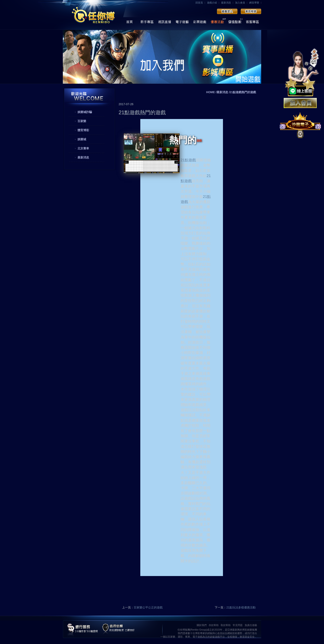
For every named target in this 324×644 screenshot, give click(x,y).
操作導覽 (147, 23)
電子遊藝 (182, 23)
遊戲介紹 (212, 3)
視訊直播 (165, 23)
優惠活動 (217, 23)
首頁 (129, 23)
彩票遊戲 (200, 23)
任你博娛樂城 (93, 15)
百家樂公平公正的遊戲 (148, 607)
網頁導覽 (254, 3)
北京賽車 (83, 148)
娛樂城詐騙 (85, 112)
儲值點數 (235, 23)
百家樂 (82, 121)
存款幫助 (214, 625)
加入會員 (240, 3)
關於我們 (202, 625)
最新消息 (226, 3)
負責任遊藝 (251, 625)
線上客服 (252, 23)
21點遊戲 (188, 160)
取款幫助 (226, 625)
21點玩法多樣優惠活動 (241, 607)
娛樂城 (82, 139)
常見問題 (238, 625)
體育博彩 (83, 130)
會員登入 (227, 11)
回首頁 (199, 3)
